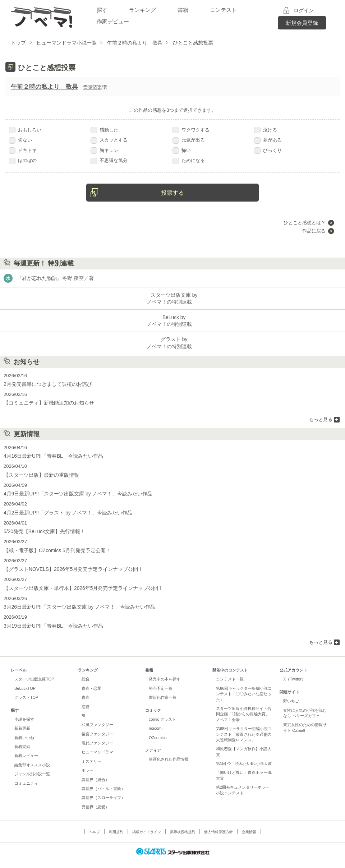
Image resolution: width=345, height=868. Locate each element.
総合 (86, 671)
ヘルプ (95, 824)
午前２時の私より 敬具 (44, 87)
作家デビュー (113, 21)
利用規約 (116, 824)
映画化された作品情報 (169, 752)
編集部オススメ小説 (32, 757)
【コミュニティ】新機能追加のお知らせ (46, 400)
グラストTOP (26, 690)
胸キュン (104, 150)
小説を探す (24, 712)
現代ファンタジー (97, 735)
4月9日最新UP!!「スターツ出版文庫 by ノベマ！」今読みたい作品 (73, 489)
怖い (182, 150)
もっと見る (321, 416)
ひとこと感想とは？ (305, 223)
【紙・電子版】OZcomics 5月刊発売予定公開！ (53, 544)
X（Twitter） (294, 671)
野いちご (291, 693)
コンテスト (223, 10)
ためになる (189, 160)
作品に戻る (314, 231)
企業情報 (249, 824)
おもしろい (25, 130)
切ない (20, 140)
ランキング (142, 10)
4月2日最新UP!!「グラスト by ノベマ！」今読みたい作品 (64, 507)
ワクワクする (191, 130)
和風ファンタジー (97, 717)
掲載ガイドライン (147, 824)
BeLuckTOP (25, 680)
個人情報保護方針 (218, 824)
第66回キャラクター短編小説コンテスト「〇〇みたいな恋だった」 (244, 686)
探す (102, 10)
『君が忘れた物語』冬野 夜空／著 (53, 278)
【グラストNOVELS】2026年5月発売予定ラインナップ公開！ (69, 563)
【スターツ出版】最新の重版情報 (39, 471)
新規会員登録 (302, 23)
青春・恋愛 (91, 680)
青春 (86, 690)
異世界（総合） (95, 772)
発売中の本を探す (165, 671)
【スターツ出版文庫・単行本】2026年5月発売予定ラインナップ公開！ (78, 581)
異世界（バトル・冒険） (103, 781)
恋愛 (86, 699)
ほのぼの (23, 160)
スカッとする (109, 140)
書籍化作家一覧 (163, 690)
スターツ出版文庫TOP (34, 671)
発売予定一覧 (161, 680)
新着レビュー (26, 748)
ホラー (88, 763)
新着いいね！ (26, 730)
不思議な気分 (109, 160)
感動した (104, 130)
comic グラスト (162, 712)
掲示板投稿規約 (183, 824)
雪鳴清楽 (92, 87)
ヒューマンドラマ (97, 744)
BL (84, 708)
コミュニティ (26, 775)
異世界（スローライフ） (103, 790)
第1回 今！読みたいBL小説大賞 (244, 756)
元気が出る (189, 140)
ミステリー (91, 753)
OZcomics (158, 730)
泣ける (266, 130)
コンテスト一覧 (230, 671)
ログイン (304, 10)
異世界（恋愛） (95, 799)
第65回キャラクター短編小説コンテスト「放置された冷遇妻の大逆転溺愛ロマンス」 (244, 727)
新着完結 (22, 739)
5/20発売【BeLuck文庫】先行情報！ (42, 526)
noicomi (156, 721)
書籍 (183, 10)
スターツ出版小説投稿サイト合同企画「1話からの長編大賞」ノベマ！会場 (244, 707)
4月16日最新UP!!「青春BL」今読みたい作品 (50, 453)
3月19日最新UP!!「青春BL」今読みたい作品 (50, 618)
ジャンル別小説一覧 (32, 766)
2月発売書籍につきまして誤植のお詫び (45, 381)
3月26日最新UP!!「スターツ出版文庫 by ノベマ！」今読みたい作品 (74, 600)
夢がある (268, 140)
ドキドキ (23, 150)
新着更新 (22, 721)
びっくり (268, 150)
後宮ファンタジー (97, 726)
